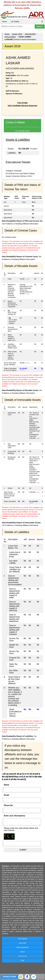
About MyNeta (22, 939)
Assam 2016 (17, 34)
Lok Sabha (15, 21)
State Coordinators (22, 947)
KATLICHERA (10, 37)
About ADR (22, 943)
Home (4, 21)
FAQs (22, 961)
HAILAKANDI (30, 34)
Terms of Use (22, 956)
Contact (22, 952)
